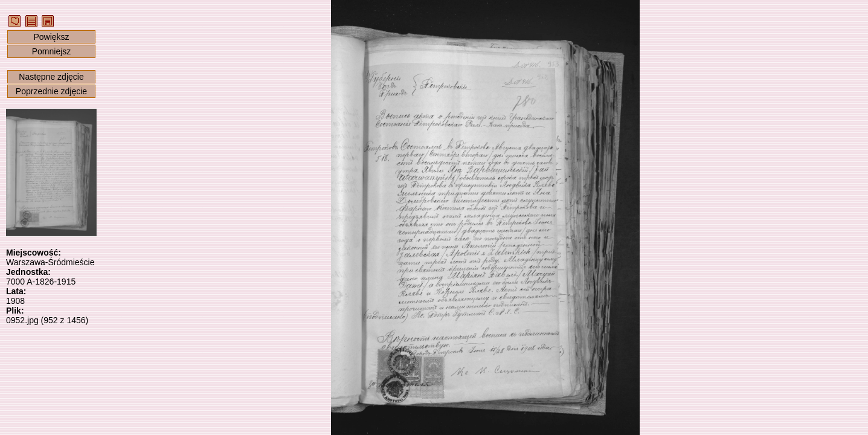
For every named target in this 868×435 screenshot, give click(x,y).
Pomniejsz (52, 51)
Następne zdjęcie (51, 77)
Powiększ (51, 37)
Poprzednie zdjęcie (51, 91)
